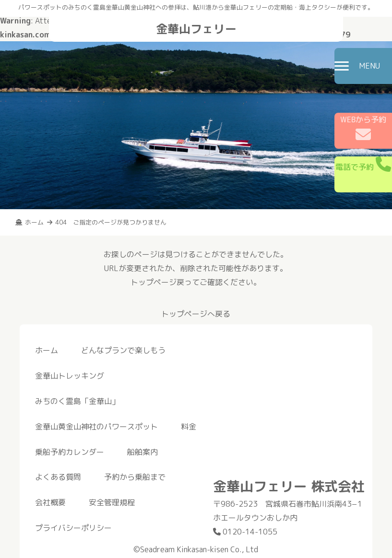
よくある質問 (58, 477)
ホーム (47, 350)
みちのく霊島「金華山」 (77, 401)
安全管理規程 (112, 502)
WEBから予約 (363, 128)
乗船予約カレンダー (70, 452)
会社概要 (50, 502)
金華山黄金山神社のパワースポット (96, 427)
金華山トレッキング (70, 376)
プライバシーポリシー (73, 528)
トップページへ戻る (196, 314)
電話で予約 (363, 164)
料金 (189, 427)
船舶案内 (143, 452)
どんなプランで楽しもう (123, 350)
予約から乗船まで (135, 477)
